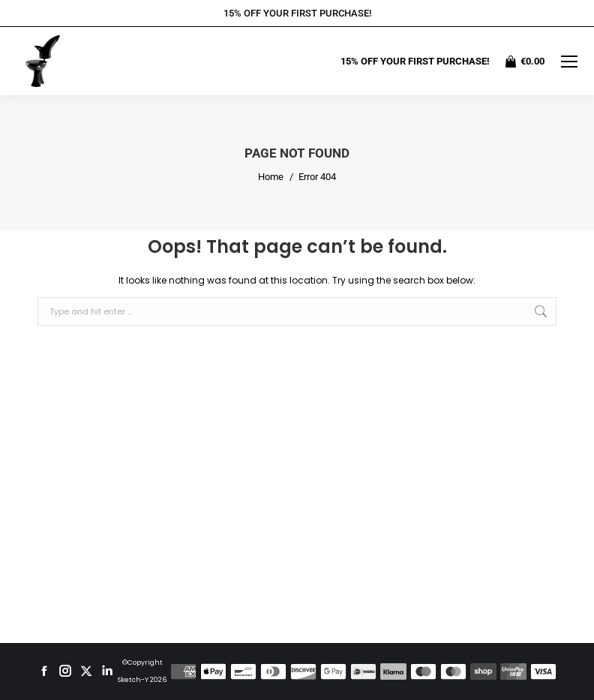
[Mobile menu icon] (569, 62)
